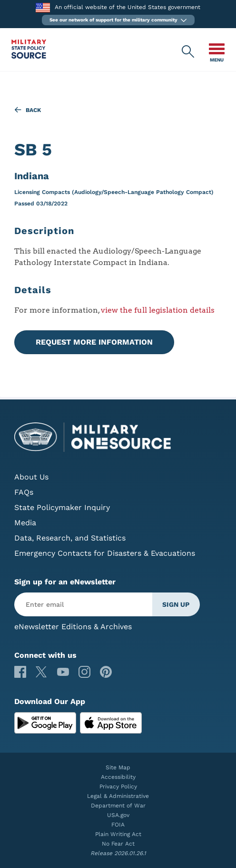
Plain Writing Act (118, 834)
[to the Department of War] (43, 7)
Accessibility (118, 777)
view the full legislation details (158, 310)
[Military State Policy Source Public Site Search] (188, 52)
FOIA (118, 825)
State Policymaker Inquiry (62, 507)
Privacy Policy (118, 786)
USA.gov (118, 815)
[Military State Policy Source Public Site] (29, 56)
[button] (118, 20)
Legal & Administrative (118, 796)
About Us (31, 477)
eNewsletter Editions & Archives (73, 627)
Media (25, 523)
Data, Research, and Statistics (70, 538)
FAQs (24, 492)
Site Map (118, 767)
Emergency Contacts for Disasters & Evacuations (105, 553)
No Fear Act (118, 844)
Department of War (118, 806)
